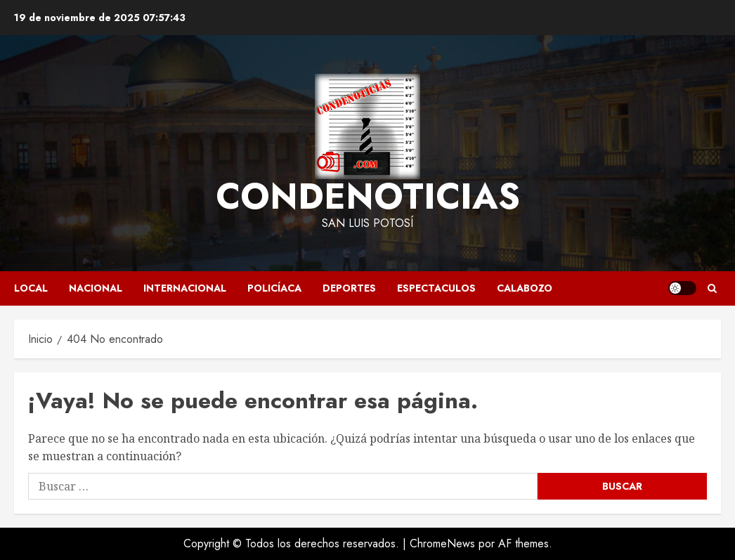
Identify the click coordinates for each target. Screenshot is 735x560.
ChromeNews (442, 543)
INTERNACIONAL (185, 288)
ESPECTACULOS (436, 288)
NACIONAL (96, 288)
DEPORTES (349, 288)
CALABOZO (525, 288)
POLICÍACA (274, 288)
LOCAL (31, 288)
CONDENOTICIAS (368, 196)
